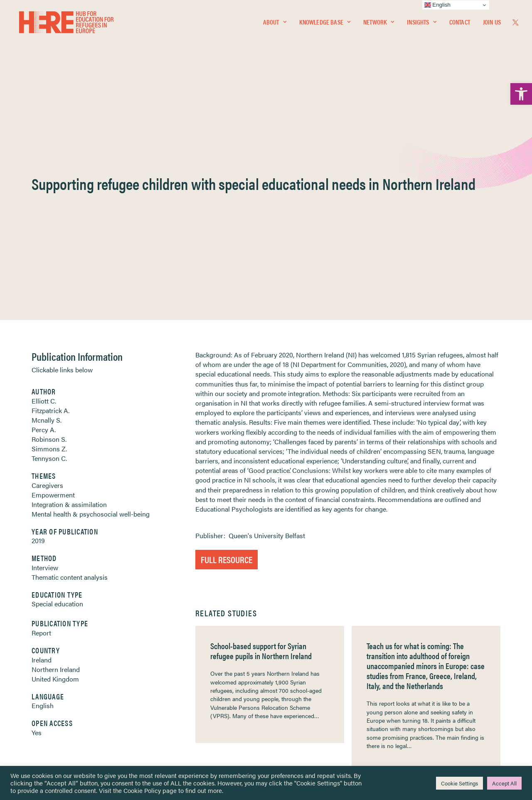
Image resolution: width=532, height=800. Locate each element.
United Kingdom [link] (55, 479)
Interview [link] (45, 367)
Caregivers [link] (47, 285)
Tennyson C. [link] (49, 258)
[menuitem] (275, 24)
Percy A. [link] (44, 229)
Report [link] (41, 432)
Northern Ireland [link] (56, 469)
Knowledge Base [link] (325, 23)
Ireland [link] (42, 459)
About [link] (275, 23)
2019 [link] (38, 340)
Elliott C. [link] (44, 201)
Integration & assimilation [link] (69, 304)
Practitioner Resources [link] (300, 715)
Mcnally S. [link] (47, 220)
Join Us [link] (492, 23)
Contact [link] (460, 23)
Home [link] (37, 652)
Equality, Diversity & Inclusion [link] (308, 672)
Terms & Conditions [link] (297, 662)
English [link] (43, 505)
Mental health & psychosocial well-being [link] (91, 314)
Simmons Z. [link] (49, 248)
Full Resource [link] (227, 359)
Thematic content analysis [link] (70, 377)
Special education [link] (57, 403)
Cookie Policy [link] (142, 790)
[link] (521, 94)
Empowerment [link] (53, 294)
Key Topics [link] (286, 725)
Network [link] (379, 23)
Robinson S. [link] (49, 239)
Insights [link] (421, 23)
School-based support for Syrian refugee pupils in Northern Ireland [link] (261, 450)
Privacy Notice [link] (291, 652)
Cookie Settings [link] (459, 783)
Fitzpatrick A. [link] (50, 210)
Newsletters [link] (50, 689)
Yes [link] (37, 532)
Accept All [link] (504, 783)
